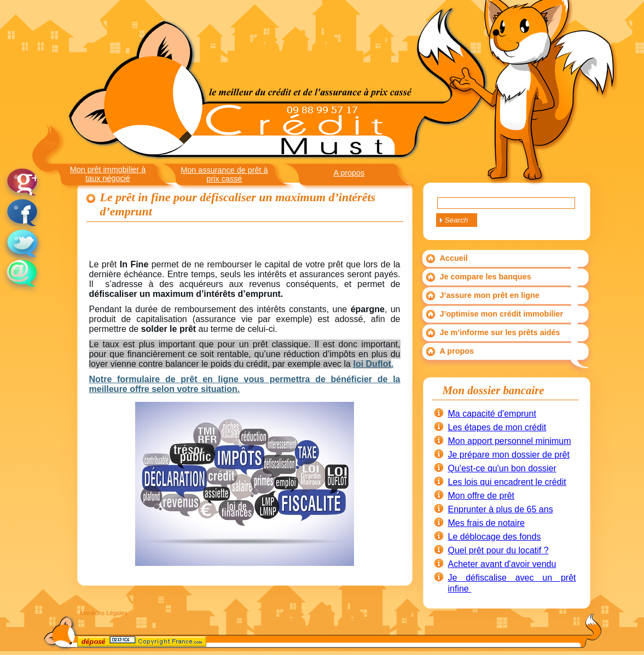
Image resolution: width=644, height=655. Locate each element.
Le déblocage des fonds (495, 537)
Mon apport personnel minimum (510, 441)
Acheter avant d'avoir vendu (502, 564)
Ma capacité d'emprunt (492, 414)
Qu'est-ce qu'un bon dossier (502, 468)
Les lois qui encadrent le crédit (507, 482)
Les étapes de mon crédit (497, 427)
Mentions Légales (104, 613)
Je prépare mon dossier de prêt (509, 455)
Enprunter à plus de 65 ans (501, 509)
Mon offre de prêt (481, 496)
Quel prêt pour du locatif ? (498, 550)
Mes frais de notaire (487, 523)
